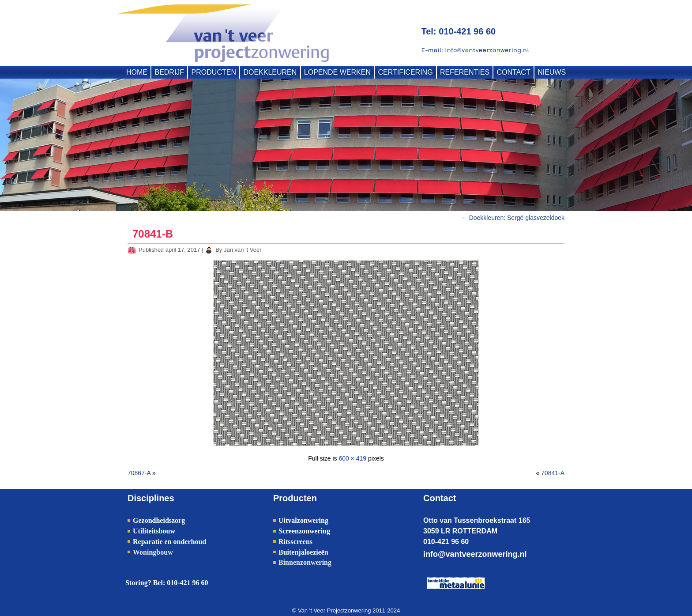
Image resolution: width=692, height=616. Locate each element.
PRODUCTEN (214, 72)
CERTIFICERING (405, 72)
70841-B (153, 234)
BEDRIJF (169, 72)
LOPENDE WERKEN (337, 72)
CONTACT (514, 72)
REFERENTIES (465, 72)
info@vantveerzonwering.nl (475, 554)
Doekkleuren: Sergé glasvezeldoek (513, 218)
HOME (137, 72)
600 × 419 (352, 458)
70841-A (553, 473)
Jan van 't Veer (243, 250)
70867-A (139, 473)
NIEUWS (552, 72)
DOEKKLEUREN (270, 72)
